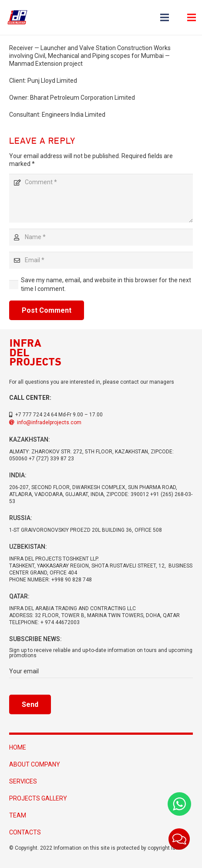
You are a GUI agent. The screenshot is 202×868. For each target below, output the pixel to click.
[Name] (101, 237)
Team (18, 815)
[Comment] (101, 198)
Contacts (25, 832)
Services (23, 781)
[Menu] (165, 17)
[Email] (101, 260)
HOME (18, 747)
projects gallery (38, 798)
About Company (35, 764)
